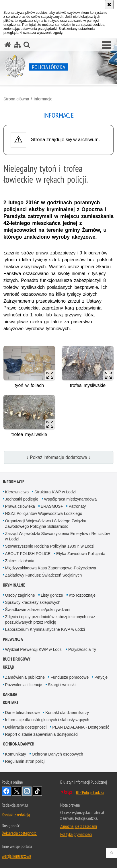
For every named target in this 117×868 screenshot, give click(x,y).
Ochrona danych (19, 744)
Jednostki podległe (22, 499)
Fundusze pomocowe (70, 677)
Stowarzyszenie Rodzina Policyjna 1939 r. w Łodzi (50, 546)
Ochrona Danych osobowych (57, 754)
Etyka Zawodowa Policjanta (81, 554)
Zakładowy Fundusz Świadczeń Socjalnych (44, 575)
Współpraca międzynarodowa (71, 499)
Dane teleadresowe (23, 713)
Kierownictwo (17, 492)
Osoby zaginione (20, 595)
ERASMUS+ (52, 506)
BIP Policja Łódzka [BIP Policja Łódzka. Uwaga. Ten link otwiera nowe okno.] (90, 792)
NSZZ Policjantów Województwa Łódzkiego (44, 513)
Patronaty (77, 506)
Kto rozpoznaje (82, 595)
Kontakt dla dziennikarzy (67, 713)
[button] (107, 45)
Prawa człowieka (20, 506)
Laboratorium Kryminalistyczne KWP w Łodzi (45, 629)
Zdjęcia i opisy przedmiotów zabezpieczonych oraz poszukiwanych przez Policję (50, 619)
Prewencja (13, 639)
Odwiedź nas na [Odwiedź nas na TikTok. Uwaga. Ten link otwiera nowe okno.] (37, 791)
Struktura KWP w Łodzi (55, 492)
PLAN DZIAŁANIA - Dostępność (81, 727)
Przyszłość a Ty (82, 649)
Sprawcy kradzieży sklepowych (33, 602)
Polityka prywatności (76, 834)
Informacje (43, 99)
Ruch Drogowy (17, 659)
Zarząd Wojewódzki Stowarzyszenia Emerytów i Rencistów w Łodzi (57, 536)
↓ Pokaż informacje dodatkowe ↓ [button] (58, 457)
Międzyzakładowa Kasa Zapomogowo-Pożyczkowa (51, 568)
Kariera (10, 694)
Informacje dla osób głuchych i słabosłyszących (47, 720)
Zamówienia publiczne (25, 677)
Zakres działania (20, 561)
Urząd (9, 667)
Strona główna (16, 99)
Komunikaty (16, 754)
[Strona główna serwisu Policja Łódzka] (8, 45)
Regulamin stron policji (25, 761)
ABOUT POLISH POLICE (28, 554)
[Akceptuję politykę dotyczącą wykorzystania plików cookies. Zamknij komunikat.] (109, 5)
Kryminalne (14, 585)
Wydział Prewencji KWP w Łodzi (34, 649)
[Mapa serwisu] (17, 45)
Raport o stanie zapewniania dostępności (42, 734)
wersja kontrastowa (16, 856)
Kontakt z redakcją (16, 815)
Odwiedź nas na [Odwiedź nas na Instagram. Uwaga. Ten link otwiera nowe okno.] (27, 791)
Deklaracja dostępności (26, 727)
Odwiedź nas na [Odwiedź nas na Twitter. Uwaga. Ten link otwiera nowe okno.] (17, 791)
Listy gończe (52, 595)
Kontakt (11, 702)
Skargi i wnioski (62, 685)
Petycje (101, 677)
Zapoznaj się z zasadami (79, 826)
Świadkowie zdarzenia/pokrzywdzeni (38, 610)
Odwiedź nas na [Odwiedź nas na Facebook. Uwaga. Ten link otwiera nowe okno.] (6, 791)
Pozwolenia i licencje (24, 685)
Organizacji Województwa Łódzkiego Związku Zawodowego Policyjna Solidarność (46, 524)
